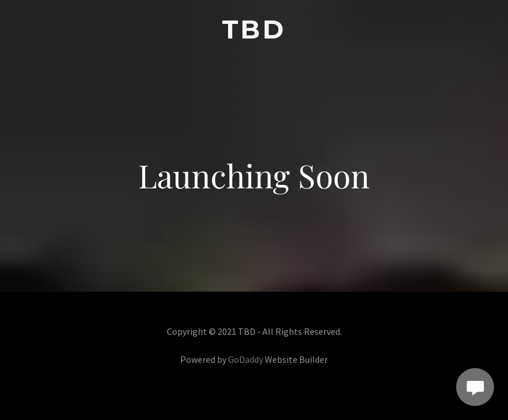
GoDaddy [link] (246, 359)
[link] (254, 35)
